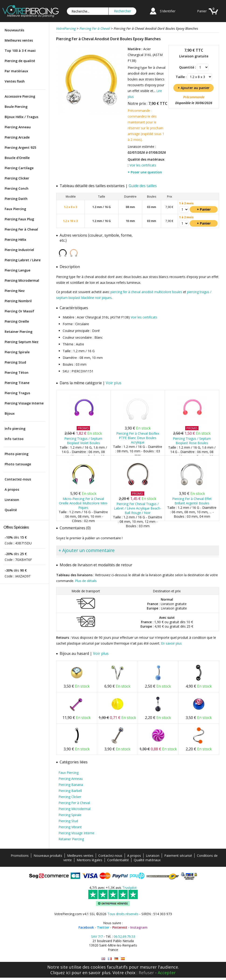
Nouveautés (14, 30)
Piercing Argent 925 (20, 147)
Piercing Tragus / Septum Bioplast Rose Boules (192, 441)
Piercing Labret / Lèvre (23, 260)
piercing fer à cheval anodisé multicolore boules (146, 292)
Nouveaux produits (48, 856)
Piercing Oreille (17, 321)
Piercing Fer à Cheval (21, 229)
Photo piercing (17, 454)
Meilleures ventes (19, 40)
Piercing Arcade (17, 137)
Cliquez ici (60, 973)
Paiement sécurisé (178, 856)
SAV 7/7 (97, 936)
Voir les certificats (143, 165)
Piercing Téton (17, 372)
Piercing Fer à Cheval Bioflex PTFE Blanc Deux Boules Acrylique (138, 438)
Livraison (12, 500)
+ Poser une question (145, 172)
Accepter (167, 973)
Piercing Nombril (18, 301)
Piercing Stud (15, 362)
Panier (202, 11)
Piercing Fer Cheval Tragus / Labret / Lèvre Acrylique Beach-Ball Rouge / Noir (138, 508)
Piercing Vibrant (70, 827)
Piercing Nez (15, 291)
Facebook (86, 927)
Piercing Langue (17, 270)
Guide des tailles (143, 186)
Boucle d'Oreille (17, 158)
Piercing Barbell (70, 791)
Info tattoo (14, 439)
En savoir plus (171, 643)
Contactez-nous (18, 479)
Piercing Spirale (17, 352)
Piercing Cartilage (19, 168)
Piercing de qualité (20, 61)
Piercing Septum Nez (22, 342)
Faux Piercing (15, 209)
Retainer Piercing (19, 332)
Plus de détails (86, 581)
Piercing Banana (71, 785)
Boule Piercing (16, 107)
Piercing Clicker (17, 178)
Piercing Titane (17, 383)
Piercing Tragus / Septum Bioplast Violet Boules (83, 441)
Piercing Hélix (15, 240)
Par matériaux (16, 71)
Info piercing (15, 429)
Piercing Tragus (17, 393)
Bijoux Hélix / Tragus (21, 117)
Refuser (146, 973)
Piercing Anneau (18, 127)
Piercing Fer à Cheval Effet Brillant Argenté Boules (192, 501)
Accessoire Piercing (20, 96)
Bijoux (10, 413)
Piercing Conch (17, 188)
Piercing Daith (16, 199)
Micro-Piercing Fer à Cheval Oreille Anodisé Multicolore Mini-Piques (83, 503)
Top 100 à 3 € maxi (20, 51)
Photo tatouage (18, 464)
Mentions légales (89, 860)
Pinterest (120, 927)
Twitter (103, 927)
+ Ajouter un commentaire (87, 550)
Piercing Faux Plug (19, 219)
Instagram (139, 927)
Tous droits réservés (123, 914)
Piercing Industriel (19, 250)
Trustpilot (130, 888)
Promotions (20, 856)
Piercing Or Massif (19, 311)
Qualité (11, 510)
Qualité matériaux (147, 860)
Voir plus (114, 383)
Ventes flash (15, 81)
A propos (12, 489)
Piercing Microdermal (22, 280)
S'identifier (168, 11)
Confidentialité (118, 860)
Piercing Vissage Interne (24, 403)
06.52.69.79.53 (124, 936)
